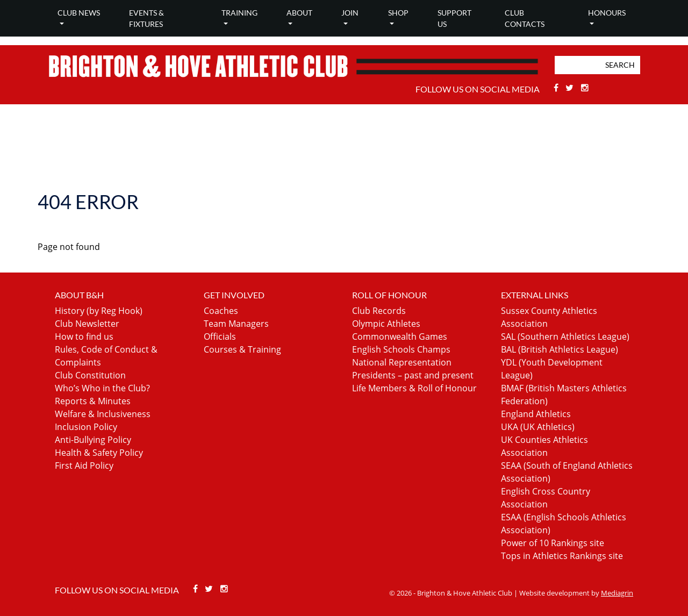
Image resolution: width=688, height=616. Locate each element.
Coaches (221, 311)
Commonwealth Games (400, 336)
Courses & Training (242, 349)
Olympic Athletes (386, 324)
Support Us (454, 18)
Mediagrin (617, 593)
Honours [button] (607, 13)
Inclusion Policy (86, 427)
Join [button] (350, 13)
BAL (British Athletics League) (560, 349)
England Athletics (536, 414)
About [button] (299, 13)
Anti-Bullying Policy (93, 440)
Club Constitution (90, 375)
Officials (220, 336)
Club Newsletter (87, 324)
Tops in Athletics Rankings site (562, 556)
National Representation (402, 362)
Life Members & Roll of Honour (414, 388)
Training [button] (239, 13)
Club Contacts (525, 18)
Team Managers (236, 324)
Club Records (379, 311)
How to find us (84, 336)
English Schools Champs (401, 349)
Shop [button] (398, 13)
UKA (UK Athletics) (538, 427)
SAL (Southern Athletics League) (565, 336)
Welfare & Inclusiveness (103, 414)
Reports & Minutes (93, 401)
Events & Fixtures (146, 18)
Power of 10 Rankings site (553, 543)
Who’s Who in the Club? (102, 388)
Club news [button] (79, 13)
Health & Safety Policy (99, 453)
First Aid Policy (84, 465)
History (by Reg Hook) (99, 311)
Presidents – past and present (413, 375)
